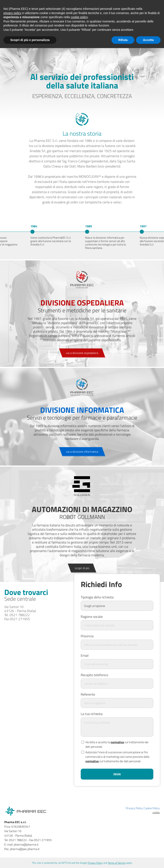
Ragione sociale (92, 615)
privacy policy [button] (12, 13)
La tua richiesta (92, 713)
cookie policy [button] (79, 17)
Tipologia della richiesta (97, 597)
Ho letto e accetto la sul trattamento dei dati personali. (115, 743)
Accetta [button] (148, 40)
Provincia (87, 635)
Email (85, 654)
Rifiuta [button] (123, 40)
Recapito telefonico (94, 674)
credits (156, 812)
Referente (88, 693)
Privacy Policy (134, 808)
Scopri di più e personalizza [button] (30, 40)
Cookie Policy (152, 808)
